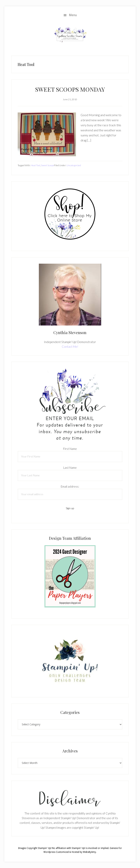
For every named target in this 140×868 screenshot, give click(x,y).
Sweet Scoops (47, 165)
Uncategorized (74, 165)
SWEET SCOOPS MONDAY (70, 89)
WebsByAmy (89, 852)
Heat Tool (36, 165)
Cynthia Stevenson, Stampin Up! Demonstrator (70, 35)
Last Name (70, 468)
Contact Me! (70, 347)
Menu (73, 15)
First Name (70, 449)
